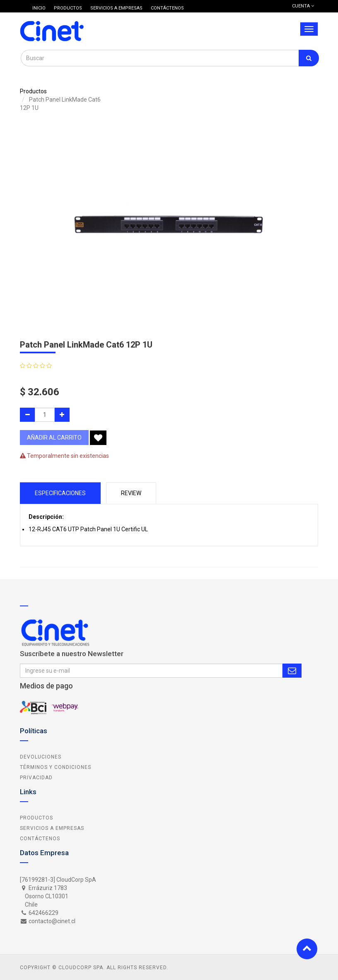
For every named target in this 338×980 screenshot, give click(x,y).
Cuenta (303, 6)
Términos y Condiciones (56, 767)
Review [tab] (131, 493)
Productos (33, 91)
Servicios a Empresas (52, 828)
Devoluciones (41, 757)
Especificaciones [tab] (60, 493)
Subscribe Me (292, 671)
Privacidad (36, 778)
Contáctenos (40, 839)
